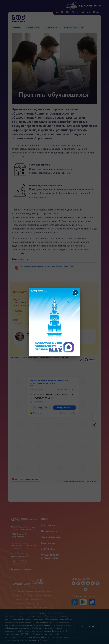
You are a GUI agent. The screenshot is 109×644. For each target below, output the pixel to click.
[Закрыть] (75, 293)
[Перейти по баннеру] (54, 322)
